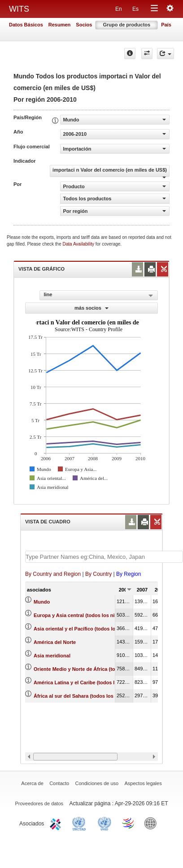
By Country (98, 574)
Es (135, 9)
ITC (57, 823)
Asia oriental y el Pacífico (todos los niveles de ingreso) (99, 629)
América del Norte (55, 642)
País (166, 25)
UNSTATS (105, 823)
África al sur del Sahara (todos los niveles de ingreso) (97, 696)
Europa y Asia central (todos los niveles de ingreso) (94, 615)
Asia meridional (52, 656)
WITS (19, 9)
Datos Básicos (26, 25)
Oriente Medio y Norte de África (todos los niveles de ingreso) (106, 669)
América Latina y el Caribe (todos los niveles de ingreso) (100, 682)
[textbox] (104, 557)
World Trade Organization (129, 823)
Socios (84, 25)
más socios (91, 308)
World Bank (152, 823)
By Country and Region (53, 574)
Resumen (60, 25)
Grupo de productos (126, 25)
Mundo (42, 602)
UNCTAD (81, 823)
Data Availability (79, 244)
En (119, 9)
